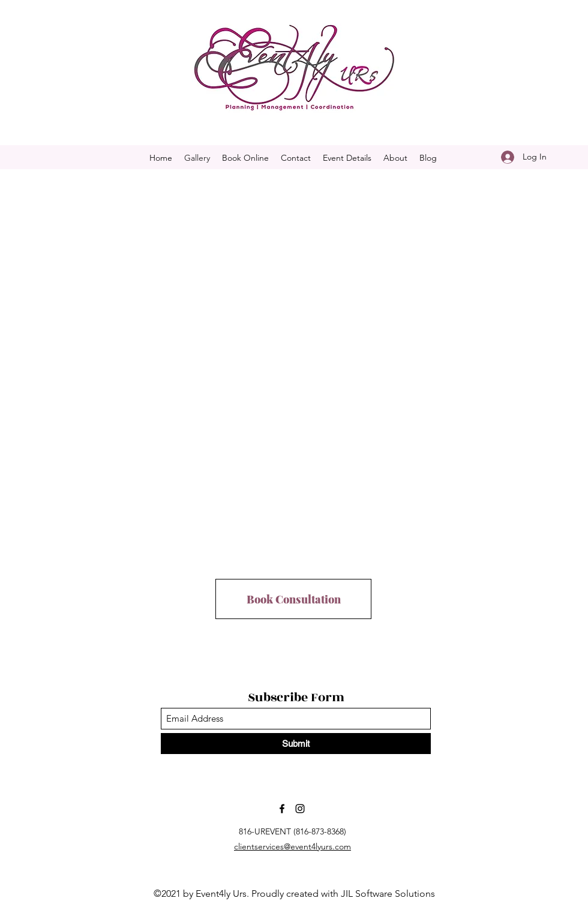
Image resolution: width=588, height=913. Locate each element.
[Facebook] (282, 809)
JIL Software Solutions (388, 894)
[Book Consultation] (293, 599)
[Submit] (296, 744)
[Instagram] (300, 809)
